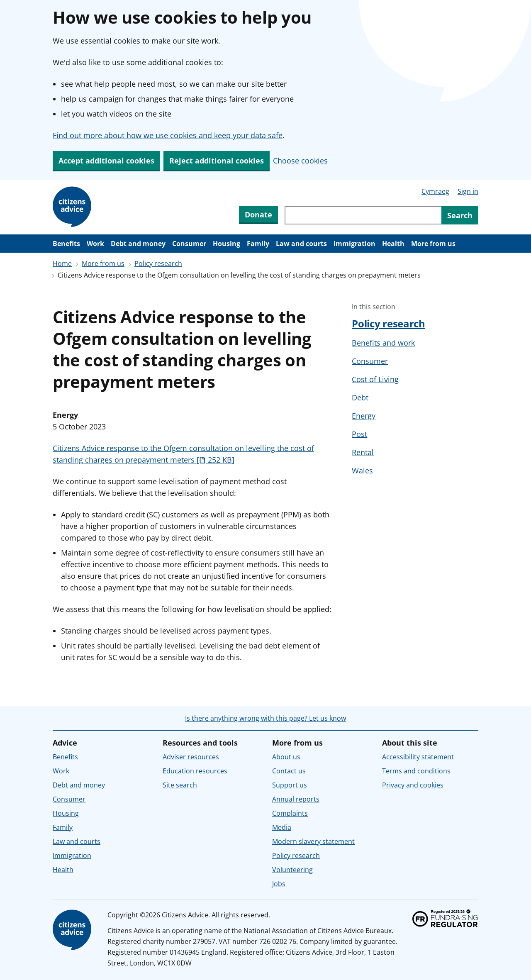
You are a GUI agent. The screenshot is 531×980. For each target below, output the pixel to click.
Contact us (289, 771)
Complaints (290, 813)
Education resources (195, 771)
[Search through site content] (363, 215)
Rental (363, 452)
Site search (180, 785)
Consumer (189, 244)
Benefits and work (383, 343)
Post (359, 434)
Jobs (279, 884)
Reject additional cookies (217, 161)
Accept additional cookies (106, 161)
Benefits (66, 244)
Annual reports (296, 799)
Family (258, 244)
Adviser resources (191, 757)
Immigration (354, 244)
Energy (364, 416)
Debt (360, 397)
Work (95, 244)
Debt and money (138, 244)
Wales (362, 470)
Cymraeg (435, 191)
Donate (258, 215)
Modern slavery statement (313, 841)
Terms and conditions (416, 771)
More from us (433, 244)
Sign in (468, 191)
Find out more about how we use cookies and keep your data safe (168, 135)
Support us (290, 785)
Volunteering (292, 870)
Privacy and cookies (413, 785)
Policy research (158, 263)
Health (393, 244)
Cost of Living (375, 379)
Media (282, 827)
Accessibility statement (418, 757)
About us (286, 757)
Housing (227, 244)
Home (62, 263)
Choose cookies (300, 161)
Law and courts (301, 244)
